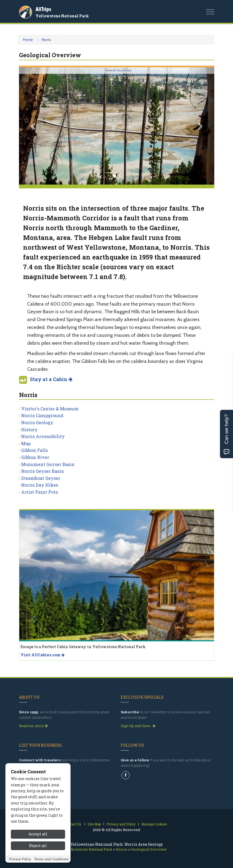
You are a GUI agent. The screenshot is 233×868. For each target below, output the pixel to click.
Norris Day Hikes (40, 485)
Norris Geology (37, 422)
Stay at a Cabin (51, 379)
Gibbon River (35, 457)
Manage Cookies (154, 824)
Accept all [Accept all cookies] (38, 840)
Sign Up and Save (138, 726)
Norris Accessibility (43, 436)
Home (28, 40)
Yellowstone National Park (62, 16)
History (29, 430)
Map (26, 443)
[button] (34, 126)
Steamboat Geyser (41, 478)
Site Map (94, 824)
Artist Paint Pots (39, 492)
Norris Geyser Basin (43, 471)
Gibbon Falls (34, 450)
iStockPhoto (124, 70)
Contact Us (73, 824)
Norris (46, 40)
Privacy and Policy (121, 824)
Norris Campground (42, 415)
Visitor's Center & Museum (50, 409)
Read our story (33, 726)
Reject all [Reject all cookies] (38, 852)
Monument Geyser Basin (48, 464)
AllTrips (43, 9)
